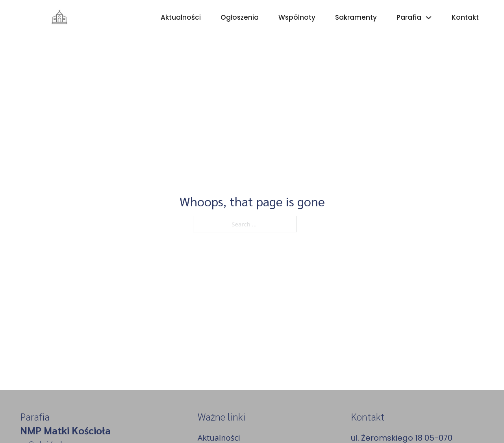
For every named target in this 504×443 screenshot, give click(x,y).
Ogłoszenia (240, 17)
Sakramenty (356, 17)
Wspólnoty (297, 17)
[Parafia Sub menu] (429, 18)
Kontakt (465, 17)
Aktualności (181, 17)
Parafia (409, 17)
